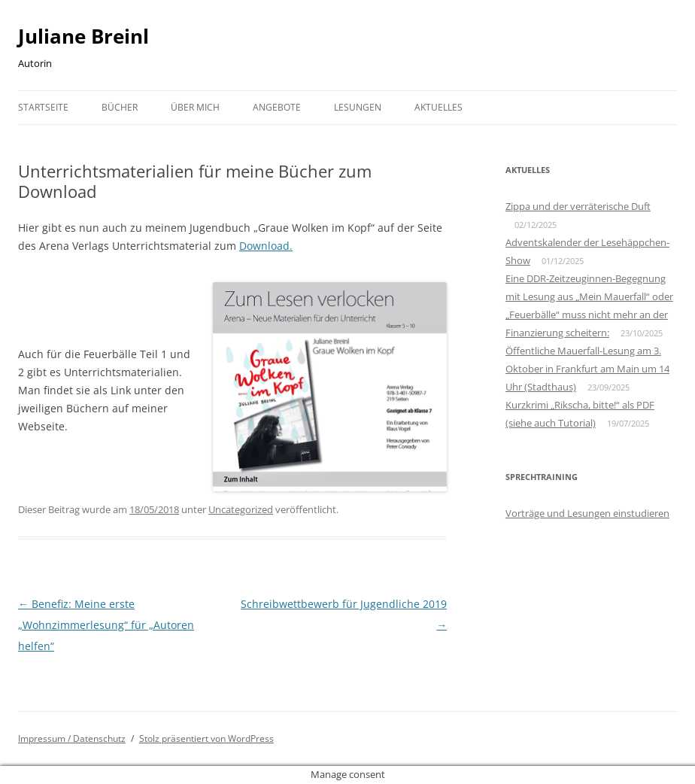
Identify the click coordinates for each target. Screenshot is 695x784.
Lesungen (358, 107)
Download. (266, 246)
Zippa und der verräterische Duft (578, 206)
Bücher (120, 107)
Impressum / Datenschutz (72, 738)
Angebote (277, 107)
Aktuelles (439, 107)
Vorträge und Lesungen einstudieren (587, 513)
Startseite (43, 107)
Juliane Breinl (83, 36)
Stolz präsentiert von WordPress (206, 738)
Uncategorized (241, 509)
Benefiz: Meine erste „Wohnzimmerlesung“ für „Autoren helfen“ (106, 625)
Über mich (195, 107)
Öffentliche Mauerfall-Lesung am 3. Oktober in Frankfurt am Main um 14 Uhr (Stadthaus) (587, 369)
